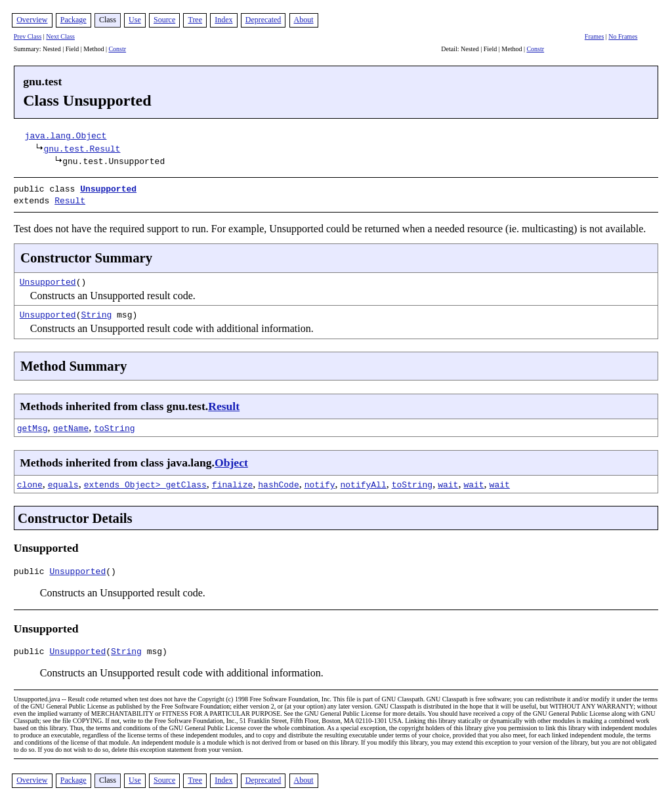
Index (223, 20)
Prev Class (28, 36)
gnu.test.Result (82, 148)
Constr (117, 49)
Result (70, 199)
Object (231, 460)
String (96, 312)
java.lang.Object (66, 135)
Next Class (60, 36)
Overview (32, 20)
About (304, 20)
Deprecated (263, 20)
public (32, 570)
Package (73, 20)
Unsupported (108, 188)
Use (135, 20)
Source (164, 20)
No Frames (623, 36)
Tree (195, 20)
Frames (594, 36)
